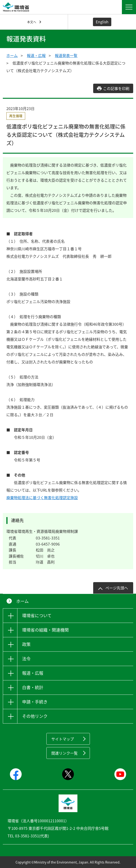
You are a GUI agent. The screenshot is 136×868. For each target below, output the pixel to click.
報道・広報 (36, 55)
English (102, 22)
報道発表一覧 (66, 55)
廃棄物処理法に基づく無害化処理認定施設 (42, 498)
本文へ (32, 22)
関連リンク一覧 (64, 753)
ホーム (12, 55)
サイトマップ (63, 739)
